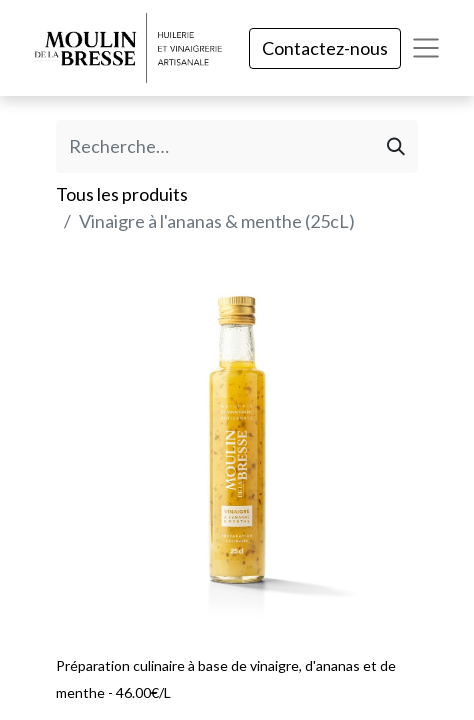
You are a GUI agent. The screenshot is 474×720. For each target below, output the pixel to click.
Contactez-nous (325, 48)
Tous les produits (122, 194)
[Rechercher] (396, 146)
